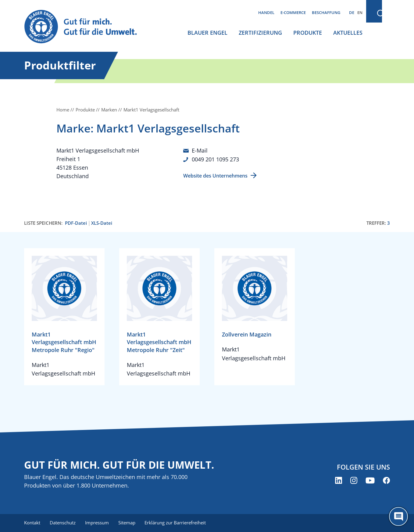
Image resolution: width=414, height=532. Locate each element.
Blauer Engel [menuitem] (207, 33)
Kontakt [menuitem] (32, 523)
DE (352, 12)
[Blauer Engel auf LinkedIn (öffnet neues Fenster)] (339, 480)
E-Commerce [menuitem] (293, 12)
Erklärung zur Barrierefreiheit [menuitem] (177, 523)
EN (360, 12)
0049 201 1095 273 (215, 159)
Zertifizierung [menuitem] (260, 33)
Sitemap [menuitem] (128, 523)
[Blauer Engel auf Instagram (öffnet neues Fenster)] (354, 480)
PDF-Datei (76, 223)
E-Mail (200, 150)
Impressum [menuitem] (98, 523)
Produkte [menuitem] (308, 33)
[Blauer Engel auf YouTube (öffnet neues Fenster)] (370, 480)
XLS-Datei (102, 223)
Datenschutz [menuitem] (63, 523)
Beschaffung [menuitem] (326, 12)
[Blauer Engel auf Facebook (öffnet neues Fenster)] (386, 480)
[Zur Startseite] (86, 27)
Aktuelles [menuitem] (348, 33)
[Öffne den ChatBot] (398, 516)
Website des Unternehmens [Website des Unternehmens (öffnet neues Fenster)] (215, 175)
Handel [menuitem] (266, 12)
